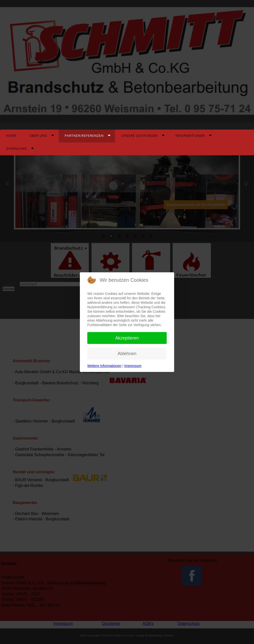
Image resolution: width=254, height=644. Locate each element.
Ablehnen (127, 354)
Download (17, 148)
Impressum (133, 366)
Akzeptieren (127, 338)
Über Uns (38, 136)
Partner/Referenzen (84, 136)
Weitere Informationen (104, 366)
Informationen (190, 136)
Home (12, 136)
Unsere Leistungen (140, 136)
